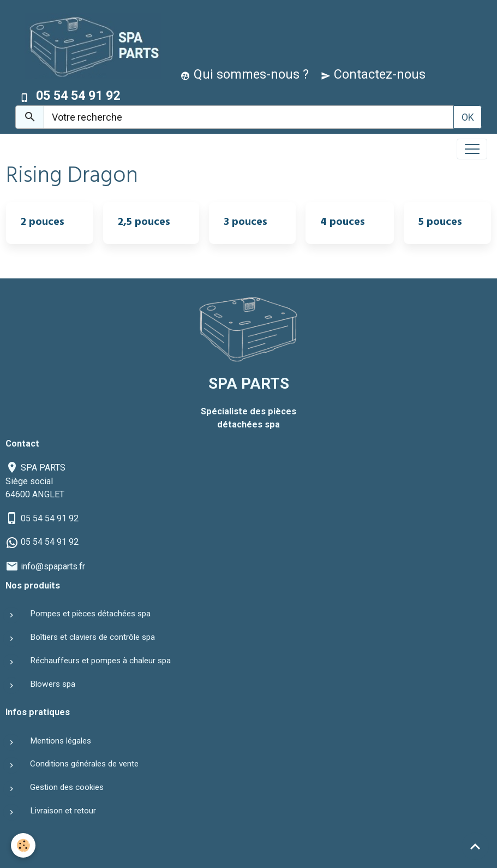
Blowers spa (53, 684)
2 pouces (43, 223)
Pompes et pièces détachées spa (90, 614)
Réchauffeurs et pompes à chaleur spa (100, 661)
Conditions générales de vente (84, 764)
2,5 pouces (144, 223)
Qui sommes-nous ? (245, 74)
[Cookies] (23, 845)
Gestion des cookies (67, 787)
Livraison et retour (63, 811)
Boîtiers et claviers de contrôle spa (92, 637)
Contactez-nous (373, 74)
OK (468, 117)
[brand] (90, 46)
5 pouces (440, 223)
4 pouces (343, 223)
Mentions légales (61, 741)
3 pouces (245, 223)
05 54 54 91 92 (50, 518)
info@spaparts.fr (53, 566)
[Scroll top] (475, 846)
